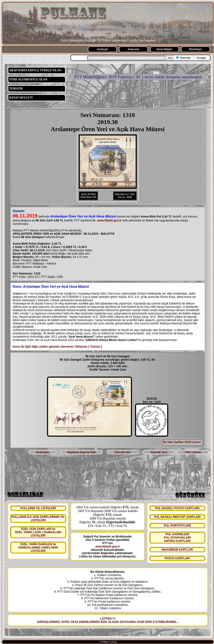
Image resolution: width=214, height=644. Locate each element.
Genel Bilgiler (164, 49)
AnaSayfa (102, 49)
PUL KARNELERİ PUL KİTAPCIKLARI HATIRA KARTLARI (177, 538)
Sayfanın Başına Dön (82, 452)
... (177, 622)
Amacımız (133, 49)
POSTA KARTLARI (177, 558)
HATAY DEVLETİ (21, 98)
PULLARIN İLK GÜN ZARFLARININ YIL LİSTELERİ (38, 518)
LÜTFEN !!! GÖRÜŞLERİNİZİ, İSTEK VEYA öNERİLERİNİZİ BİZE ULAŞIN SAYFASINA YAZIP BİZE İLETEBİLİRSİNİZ (106, 620)
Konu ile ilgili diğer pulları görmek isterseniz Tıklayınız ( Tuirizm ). (58, 347)
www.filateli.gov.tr (109, 220)
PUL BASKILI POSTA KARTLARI (177, 508)
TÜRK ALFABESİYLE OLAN (28, 79)
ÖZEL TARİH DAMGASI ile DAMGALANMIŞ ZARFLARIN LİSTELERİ (38, 547)
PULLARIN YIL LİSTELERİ (38, 508)
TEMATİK (16, 89)
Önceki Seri (123, 452)
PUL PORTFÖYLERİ (177, 526)
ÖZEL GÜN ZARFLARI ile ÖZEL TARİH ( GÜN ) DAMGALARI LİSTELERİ (38, 532)
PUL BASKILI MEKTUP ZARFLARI (177, 517)
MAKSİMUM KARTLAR (177, 550)
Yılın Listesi (193, 452)
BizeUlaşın (196, 49)
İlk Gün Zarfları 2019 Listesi (182, 442)
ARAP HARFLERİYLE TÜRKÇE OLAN (35, 70)
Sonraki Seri (159, 452)
